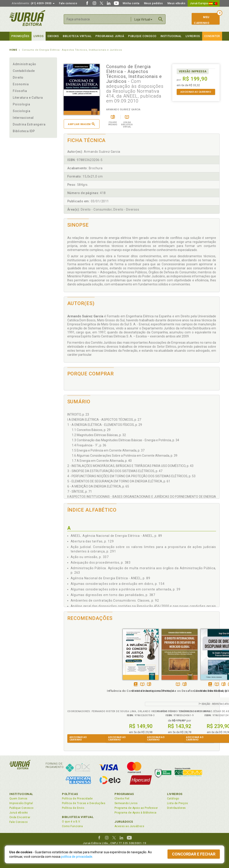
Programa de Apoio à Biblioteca (136, 813)
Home (13, 50)
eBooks (53, 36)
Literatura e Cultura (28, 98)
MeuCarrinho (202, 20)
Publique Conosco (142, 36)
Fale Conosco (19, 822)
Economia (21, 84)
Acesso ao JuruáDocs (129, 826)
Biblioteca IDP (24, 131)
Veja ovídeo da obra (173, 679)
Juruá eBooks (19, 813)
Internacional (23, 118)
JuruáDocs (124, 822)
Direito (18, 77)
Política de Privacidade (77, 799)
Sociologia (21, 111)
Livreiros (193, 36)
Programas (124, 794)
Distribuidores (176, 808)
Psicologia (21, 104)
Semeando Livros (126, 803)
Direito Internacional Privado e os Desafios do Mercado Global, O (122, 690)
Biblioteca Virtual (78, 817)
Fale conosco (68, 3)
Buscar (161, 19)
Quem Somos (18, 799)
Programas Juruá (110, 36)
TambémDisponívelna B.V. (85, 679)
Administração (24, 64)
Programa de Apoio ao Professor (136, 808)
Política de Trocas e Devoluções (84, 803)
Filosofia (20, 91)
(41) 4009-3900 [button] (33, 3)
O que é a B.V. (71, 822)
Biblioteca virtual (77, 36)
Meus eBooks (177, 3)
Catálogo (173, 799)
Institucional (171, 36)
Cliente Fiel (122, 799)
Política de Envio (73, 808)
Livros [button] (39, 36)
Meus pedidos (154, 3)
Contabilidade (24, 71)
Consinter (212, 36)
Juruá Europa (204, 3)
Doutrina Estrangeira (29, 124)
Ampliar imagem (81, 124)
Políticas (70, 794)
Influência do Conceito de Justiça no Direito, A (83, 690)
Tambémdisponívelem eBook (78, 679)
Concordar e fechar (194, 854)
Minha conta (131, 3)
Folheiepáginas (92, 679)
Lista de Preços (177, 803)
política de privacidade (77, 857)
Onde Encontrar (20, 817)
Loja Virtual (143, 19)
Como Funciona (72, 826)
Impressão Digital (21, 803)
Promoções (20, 36)
